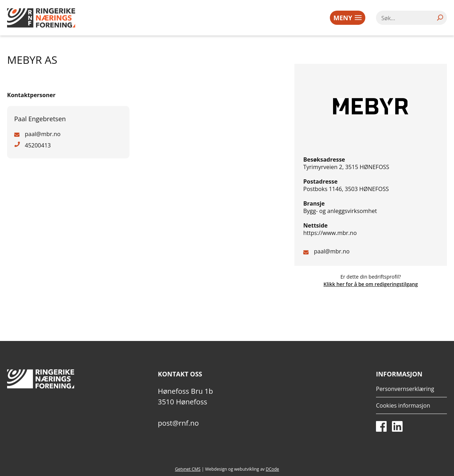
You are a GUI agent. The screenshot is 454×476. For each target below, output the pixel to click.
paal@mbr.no (332, 251)
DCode (272, 469)
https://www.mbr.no (330, 233)
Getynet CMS (188, 469)
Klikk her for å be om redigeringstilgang (371, 284)
